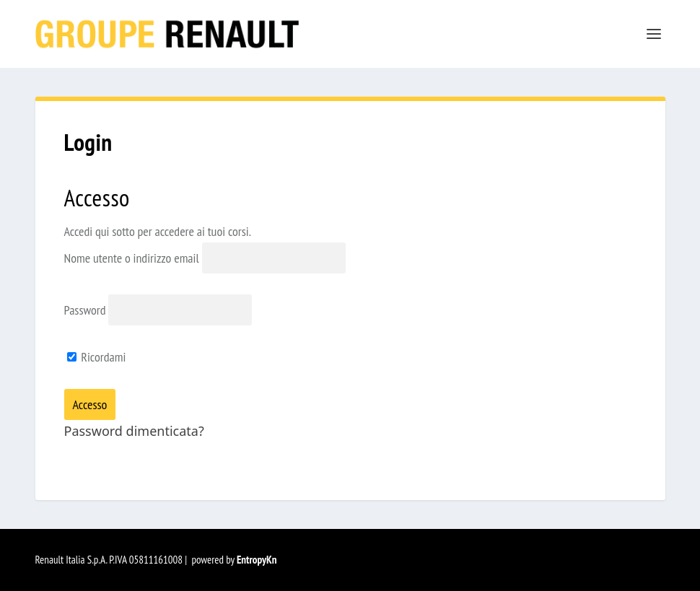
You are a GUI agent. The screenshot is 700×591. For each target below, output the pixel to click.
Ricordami (97, 357)
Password (85, 310)
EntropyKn (257, 560)
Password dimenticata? (134, 431)
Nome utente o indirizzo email (132, 258)
